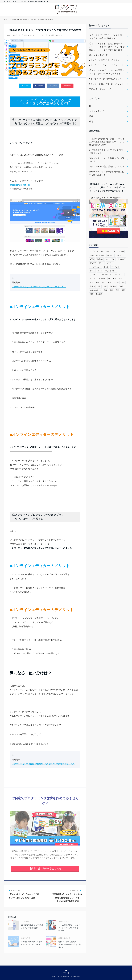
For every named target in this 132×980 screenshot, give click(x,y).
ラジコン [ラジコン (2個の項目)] (93, 279)
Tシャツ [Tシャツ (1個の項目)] (118, 255)
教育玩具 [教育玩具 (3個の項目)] (113, 286)
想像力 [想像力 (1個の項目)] (92, 286)
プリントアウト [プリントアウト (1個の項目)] (111, 271)
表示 (45, 780)
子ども (48, 35)
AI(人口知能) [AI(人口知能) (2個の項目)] (106, 251)
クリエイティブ (96, 111)
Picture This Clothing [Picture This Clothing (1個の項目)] (97, 255)
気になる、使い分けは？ (101, 89)
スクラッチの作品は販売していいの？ (107, 167)
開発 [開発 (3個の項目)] (92, 294)
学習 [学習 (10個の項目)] (123, 282)
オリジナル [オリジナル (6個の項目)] (115, 267)
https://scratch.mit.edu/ (20, 185)
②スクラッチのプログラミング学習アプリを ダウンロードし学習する (107, 72)
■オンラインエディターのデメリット (106, 65)
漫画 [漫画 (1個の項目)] (111, 290)
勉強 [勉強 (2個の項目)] (110, 282)
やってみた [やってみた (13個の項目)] (122, 259)
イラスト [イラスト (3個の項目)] (110, 263)
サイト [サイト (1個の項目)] (100, 271)
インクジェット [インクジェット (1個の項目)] (96, 267)
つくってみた (40, 35)
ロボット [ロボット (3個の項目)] (102, 279)
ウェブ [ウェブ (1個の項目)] (106, 267)
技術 (91, 116)
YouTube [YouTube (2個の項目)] (100, 259)
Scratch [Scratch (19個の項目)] (110, 255)
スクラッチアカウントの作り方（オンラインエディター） (39, 287)
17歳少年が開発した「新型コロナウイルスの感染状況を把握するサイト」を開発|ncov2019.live (107, 142)
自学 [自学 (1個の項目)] (117, 290)
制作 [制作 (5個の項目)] (98, 282)
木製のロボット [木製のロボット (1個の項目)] (96, 290)
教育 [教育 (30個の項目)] (105, 286)
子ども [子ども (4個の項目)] (116, 282)
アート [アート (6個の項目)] (101, 263)
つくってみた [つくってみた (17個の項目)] (110, 259)
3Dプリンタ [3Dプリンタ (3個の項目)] (94, 251)
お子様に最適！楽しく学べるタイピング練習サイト (107, 152)
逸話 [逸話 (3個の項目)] (123, 290)
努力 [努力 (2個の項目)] (104, 282)
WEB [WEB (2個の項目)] (92, 259)
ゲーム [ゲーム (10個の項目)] (92, 271)
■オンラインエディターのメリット (105, 60)
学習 (53, 35)
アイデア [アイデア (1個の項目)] (93, 263)
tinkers (59, 35)
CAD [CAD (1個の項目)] (114, 251)
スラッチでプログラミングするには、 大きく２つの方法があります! (107, 37)
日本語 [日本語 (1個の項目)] (121, 286)
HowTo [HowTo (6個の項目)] (121, 251)
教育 (25, 35)
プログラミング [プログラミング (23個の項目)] (106, 275)
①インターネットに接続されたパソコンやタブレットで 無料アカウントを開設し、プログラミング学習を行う (107, 47)
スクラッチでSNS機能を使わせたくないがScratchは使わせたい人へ (43, 764)
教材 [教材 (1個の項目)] (99, 286)
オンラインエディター (100, 55)
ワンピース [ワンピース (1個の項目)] (112, 279)
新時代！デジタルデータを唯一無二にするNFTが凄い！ (107, 173)
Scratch (32, 35)
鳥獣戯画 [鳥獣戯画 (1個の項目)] (99, 294)
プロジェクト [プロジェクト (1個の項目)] (119, 275)
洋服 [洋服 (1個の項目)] (105, 290)
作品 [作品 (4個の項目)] (120, 279)
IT (90, 106)
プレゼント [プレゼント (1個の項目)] (94, 275)
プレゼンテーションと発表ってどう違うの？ (107, 160)
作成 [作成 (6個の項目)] (92, 282)
